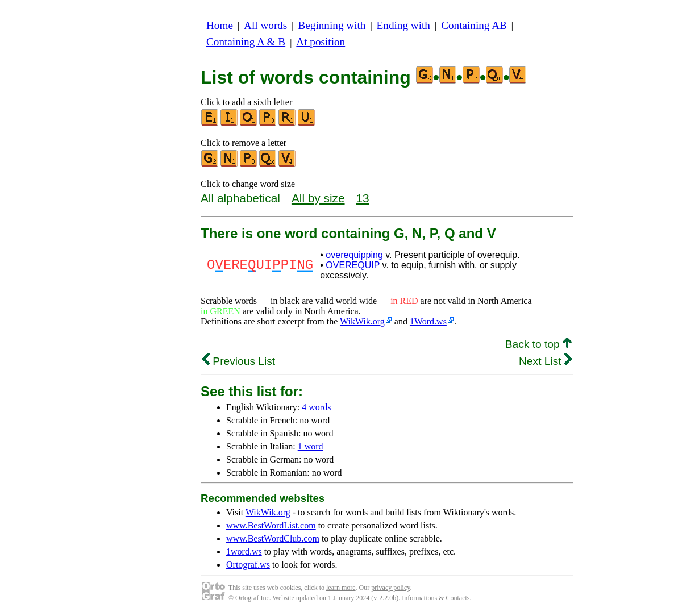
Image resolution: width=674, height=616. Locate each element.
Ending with (403, 25)
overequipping (354, 255)
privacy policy (390, 588)
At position (321, 42)
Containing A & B (246, 42)
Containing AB (474, 25)
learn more (341, 588)
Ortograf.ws (248, 565)
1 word (311, 446)
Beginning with (332, 25)
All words (265, 25)
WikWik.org (362, 321)
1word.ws (244, 552)
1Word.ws (428, 321)
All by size (318, 198)
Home (220, 25)
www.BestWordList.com (271, 525)
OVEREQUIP (353, 265)
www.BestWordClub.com (273, 538)
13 (363, 198)
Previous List (239, 361)
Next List (545, 361)
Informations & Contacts (436, 598)
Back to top (538, 344)
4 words (316, 407)
